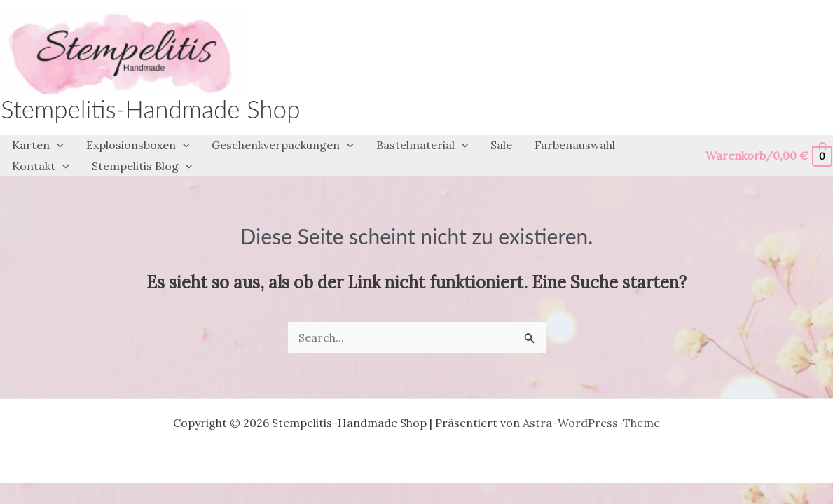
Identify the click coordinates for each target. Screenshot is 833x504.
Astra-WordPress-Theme (591, 423)
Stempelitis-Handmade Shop (150, 108)
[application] (57, 146)
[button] (38, 146)
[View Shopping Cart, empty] (768, 156)
